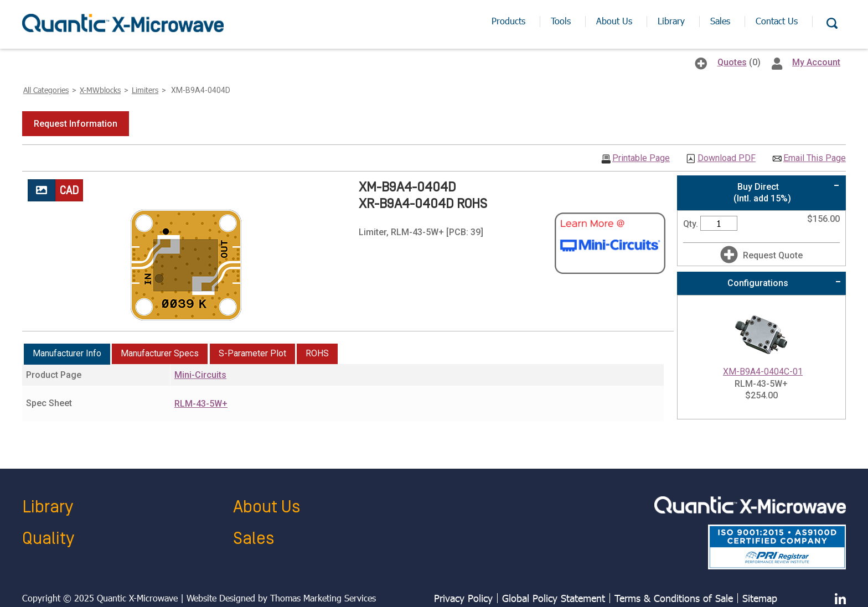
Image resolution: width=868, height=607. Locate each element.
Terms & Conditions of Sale (674, 598)
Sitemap (760, 598)
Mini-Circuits (200, 375)
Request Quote (773, 255)
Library (48, 507)
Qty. (691, 224)
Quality (48, 539)
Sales (254, 539)
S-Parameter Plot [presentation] (252, 353)
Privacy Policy (463, 598)
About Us (267, 507)
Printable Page (641, 158)
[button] (76, 124)
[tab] (67, 354)
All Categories (46, 90)
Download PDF (727, 158)
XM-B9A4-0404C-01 (763, 372)
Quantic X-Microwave (137, 598)
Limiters (145, 90)
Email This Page (815, 158)
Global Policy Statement (554, 598)
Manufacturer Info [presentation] (67, 353)
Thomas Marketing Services (323, 598)
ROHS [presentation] (317, 353)
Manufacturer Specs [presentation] (160, 353)
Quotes (732, 62)
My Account (816, 62)
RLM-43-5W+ (201, 404)
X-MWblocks (100, 90)
